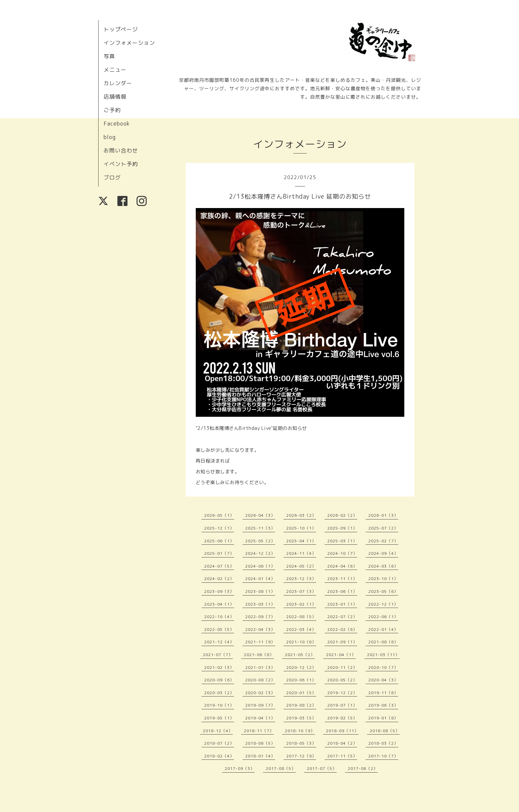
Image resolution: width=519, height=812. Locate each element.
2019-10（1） (219, 705)
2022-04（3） (260, 629)
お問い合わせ (121, 150)
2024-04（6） (342, 566)
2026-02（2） (342, 515)
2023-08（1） (260, 591)
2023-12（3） (301, 579)
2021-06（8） (259, 655)
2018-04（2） (342, 743)
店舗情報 (115, 97)
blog (110, 137)
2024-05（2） (301, 566)
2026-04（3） (260, 515)
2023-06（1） (342, 591)
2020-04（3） (383, 680)
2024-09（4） (383, 553)
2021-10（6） (301, 642)
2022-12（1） (383, 604)
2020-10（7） (383, 667)
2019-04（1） (260, 718)
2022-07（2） (342, 617)
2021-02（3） (219, 667)
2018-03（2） (383, 743)
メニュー (115, 70)
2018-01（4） (260, 756)
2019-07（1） (342, 705)
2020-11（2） (342, 667)
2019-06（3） (383, 705)
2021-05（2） (300, 655)
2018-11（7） (259, 731)
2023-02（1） (301, 604)
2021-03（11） (383, 655)
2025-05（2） (260, 541)
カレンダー (118, 83)
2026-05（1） (219, 515)
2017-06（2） (363, 768)
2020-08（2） (260, 680)
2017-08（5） (281, 768)
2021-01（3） (260, 667)
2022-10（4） (219, 617)
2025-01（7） (219, 553)
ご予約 (112, 110)
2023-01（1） (342, 604)
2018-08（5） (385, 731)
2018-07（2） (219, 743)
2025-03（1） (342, 541)
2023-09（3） (219, 591)
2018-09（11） (342, 731)
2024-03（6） (383, 566)
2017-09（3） (240, 768)
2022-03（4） (301, 629)
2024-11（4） (301, 553)
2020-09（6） (219, 680)
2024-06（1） (260, 566)
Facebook (117, 124)
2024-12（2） (260, 553)
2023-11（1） (342, 579)
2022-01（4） (383, 629)
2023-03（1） (260, 604)
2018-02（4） (219, 756)
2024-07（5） (219, 566)
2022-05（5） (219, 629)
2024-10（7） (342, 553)
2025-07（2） (383, 528)
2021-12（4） (219, 642)
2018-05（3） (301, 743)
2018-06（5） (260, 743)
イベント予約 (121, 164)
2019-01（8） (383, 718)
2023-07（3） (301, 591)
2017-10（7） (383, 756)
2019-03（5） (301, 718)
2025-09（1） (342, 528)
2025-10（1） (301, 528)
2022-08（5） (301, 617)
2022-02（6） (342, 629)
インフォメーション (129, 43)
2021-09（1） (342, 642)
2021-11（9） (260, 642)
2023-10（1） (383, 579)
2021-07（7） (218, 655)
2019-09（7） (260, 705)
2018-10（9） (300, 731)
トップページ (121, 29)
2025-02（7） (383, 541)
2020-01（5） (301, 693)
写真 (109, 56)
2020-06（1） (301, 680)
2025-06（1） (219, 541)
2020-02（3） (260, 693)
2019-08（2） (301, 705)
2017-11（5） (342, 756)
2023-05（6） (383, 591)
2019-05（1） (219, 718)
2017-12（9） (301, 756)
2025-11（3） (260, 528)
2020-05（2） (342, 680)
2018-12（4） (218, 731)
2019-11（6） (383, 693)
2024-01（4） (260, 579)
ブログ (112, 177)
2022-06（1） (383, 617)
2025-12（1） (219, 528)
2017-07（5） (322, 768)
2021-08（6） (383, 642)
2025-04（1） (301, 541)
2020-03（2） (219, 693)
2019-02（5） (342, 718)
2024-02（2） (219, 579)
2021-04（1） (341, 655)
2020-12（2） (301, 667)
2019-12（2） (342, 693)
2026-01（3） (383, 515)
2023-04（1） (219, 604)
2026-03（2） (301, 515)
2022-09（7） (260, 617)
